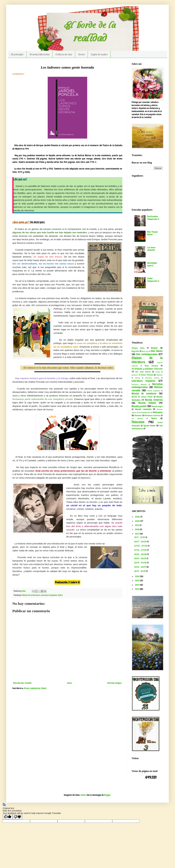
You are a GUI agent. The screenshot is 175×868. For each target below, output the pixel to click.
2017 (137, 534)
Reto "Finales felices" (152, 233)
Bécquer (154, 348)
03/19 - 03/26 (141, 563)
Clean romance (151, 366)
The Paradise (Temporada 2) (153, 218)
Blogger (107, 795)
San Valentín (137, 418)
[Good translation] (8, 817)
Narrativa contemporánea (147, 386)
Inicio (69, 683)
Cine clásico (157, 351)
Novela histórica (154, 400)
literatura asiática (152, 378)
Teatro (60, 595)
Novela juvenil (139, 406)
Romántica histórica (152, 416)
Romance (138, 416)
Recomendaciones (145, 412)
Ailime (83, 795)
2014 (137, 585)
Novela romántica (143, 409)
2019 (137, 525)
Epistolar (135, 375)
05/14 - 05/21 (140, 558)
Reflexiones (158, 412)
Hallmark (160, 375)
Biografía (135, 351)
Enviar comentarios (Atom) (35, 688)
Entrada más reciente (22, 683)
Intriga (138, 378)
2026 (138, 517)
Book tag (145, 351)
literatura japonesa (139, 384)
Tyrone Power (150, 426)
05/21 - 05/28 (141, 554)
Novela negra (157, 406)
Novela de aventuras (144, 394)
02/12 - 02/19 (140, 567)
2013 (137, 589)
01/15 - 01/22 (140, 571)
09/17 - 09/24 (141, 542)
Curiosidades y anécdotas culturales (147, 369)
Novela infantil (147, 403)
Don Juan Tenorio (143, 372)
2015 (137, 581)
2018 (137, 529)
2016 (137, 576)
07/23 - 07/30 (141, 546)
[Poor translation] (17, 817)
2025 (138, 521)
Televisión (138, 422)
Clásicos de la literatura (31, 595)
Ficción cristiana (147, 375)
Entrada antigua (114, 683)
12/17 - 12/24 (140, 537)
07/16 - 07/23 (141, 550)
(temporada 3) (153, 280)
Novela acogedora (154, 391)
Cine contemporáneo (147, 354)
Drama (158, 372)
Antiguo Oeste (138, 348)
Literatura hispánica (49, 595)
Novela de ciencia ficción (142, 397)
